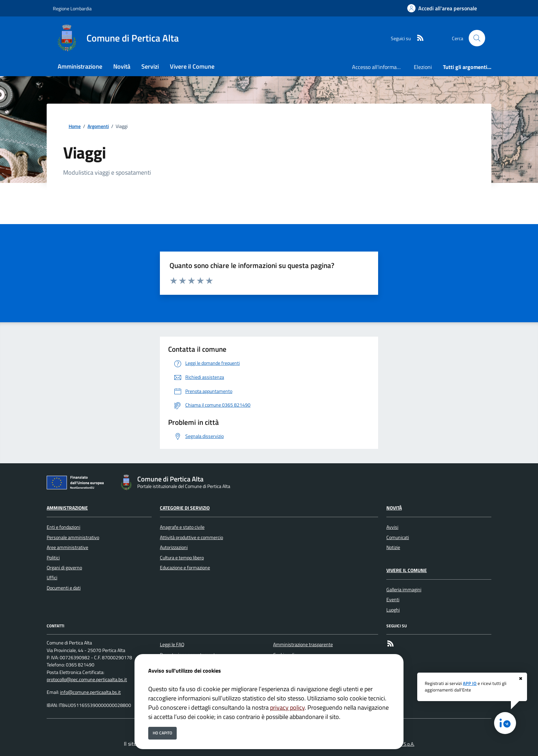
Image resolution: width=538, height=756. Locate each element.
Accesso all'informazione (380, 67)
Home (75, 126)
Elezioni (423, 67)
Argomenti (98, 126)
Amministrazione (67, 508)
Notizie (393, 547)
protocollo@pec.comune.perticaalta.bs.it (87, 679)
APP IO (470, 683)
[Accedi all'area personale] (442, 8)
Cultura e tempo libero (182, 558)
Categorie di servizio (185, 508)
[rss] (418, 38)
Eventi (393, 600)
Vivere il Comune (407, 570)
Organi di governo (64, 568)
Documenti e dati (64, 588)
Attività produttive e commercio (191, 537)
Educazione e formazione (185, 568)
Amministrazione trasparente (303, 644)
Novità (394, 508)
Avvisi (392, 527)
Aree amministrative (67, 547)
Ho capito (162, 733)
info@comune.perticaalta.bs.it (90, 692)
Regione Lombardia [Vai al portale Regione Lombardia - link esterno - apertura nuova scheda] (72, 8)
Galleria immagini (404, 590)
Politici (53, 558)
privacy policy (287, 707)
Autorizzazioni (174, 547)
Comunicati (398, 537)
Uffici (52, 578)
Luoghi (393, 610)
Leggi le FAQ (172, 644)
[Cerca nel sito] (477, 38)
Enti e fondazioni (63, 527)
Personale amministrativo (73, 537)
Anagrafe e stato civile (182, 527)
